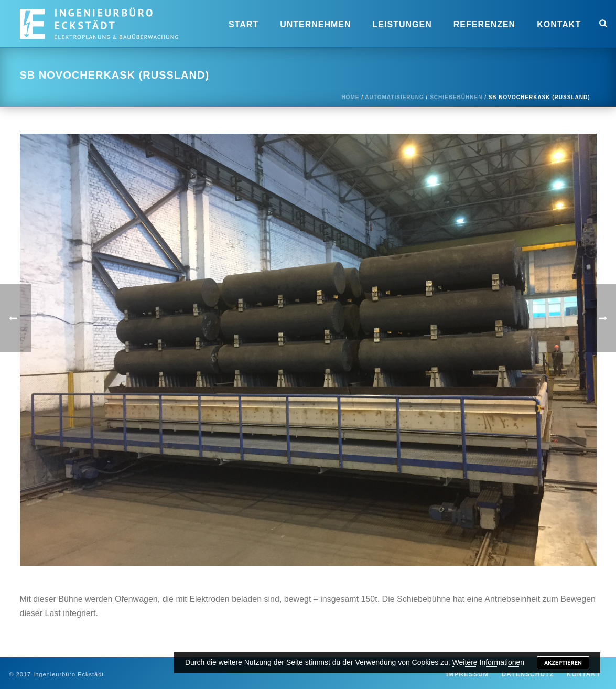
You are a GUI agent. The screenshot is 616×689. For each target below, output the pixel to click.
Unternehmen (315, 24)
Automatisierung (394, 97)
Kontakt (559, 24)
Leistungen (402, 24)
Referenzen (484, 24)
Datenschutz (528, 674)
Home (350, 97)
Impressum (468, 674)
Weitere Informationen (488, 662)
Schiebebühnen (456, 97)
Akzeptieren (563, 663)
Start (244, 24)
